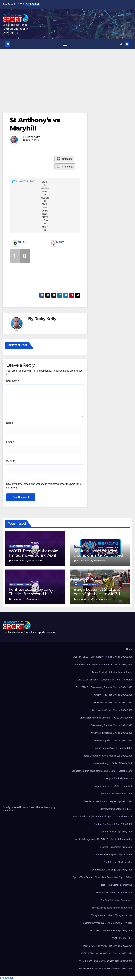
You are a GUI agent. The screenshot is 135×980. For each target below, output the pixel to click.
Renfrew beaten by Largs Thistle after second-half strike (31, 594)
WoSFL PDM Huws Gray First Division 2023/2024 (108, 946)
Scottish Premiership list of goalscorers (112, 855)
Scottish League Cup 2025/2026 (92, 840)
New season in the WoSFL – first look (113, 786)
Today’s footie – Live (102, 916)
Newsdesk (99, 561)
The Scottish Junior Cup (120, 885)
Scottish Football (124, 817)
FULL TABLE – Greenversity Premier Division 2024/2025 (104, 687)
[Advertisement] (67, 76)
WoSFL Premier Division (21, 546)
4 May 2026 (18, 561)
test (103, 885)
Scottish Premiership (122, 840)
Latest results (125, 771)
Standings (65, 167)
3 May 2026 (83, 561)
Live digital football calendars (118, 779)
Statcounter (7, 978)
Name (10, 423)
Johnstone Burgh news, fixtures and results (94, 771)
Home (129, 650)
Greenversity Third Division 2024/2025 (113, 741)
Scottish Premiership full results (116, 847)
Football (79, 546)
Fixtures (128, 680)
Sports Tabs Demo (82, 878)
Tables (129, 878)
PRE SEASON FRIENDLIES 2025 (116, 794)
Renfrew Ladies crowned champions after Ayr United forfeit (98, 555)
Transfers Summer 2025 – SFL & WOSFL (102, 923)
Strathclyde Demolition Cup (109, 878)
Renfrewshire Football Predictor (116, 809)
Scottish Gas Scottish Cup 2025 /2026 (113, 824)
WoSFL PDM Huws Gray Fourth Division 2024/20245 (106, 961)
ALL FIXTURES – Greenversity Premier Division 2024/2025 (103, 657)
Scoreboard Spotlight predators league (93, 817)
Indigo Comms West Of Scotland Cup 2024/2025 (108, 756)
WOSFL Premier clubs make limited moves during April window (33, 555)
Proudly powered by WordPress (19, 808)
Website (11, 461)
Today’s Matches (124, 916)
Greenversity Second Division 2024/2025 (112, 733)
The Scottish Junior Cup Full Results (114, 893)
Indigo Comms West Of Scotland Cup (114, 748)
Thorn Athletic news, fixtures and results (112, 908)
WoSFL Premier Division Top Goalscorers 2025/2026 (106, 969)
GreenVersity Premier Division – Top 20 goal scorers (106, 718)
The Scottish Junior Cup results (116, 900)
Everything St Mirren (111, 680)
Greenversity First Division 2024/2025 (113, 695)
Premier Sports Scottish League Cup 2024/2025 (108, 802)
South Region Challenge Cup (118, 862)
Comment (13, 381)
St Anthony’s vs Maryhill (35, 124)
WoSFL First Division (122, 938)
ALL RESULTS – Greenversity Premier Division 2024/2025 (103, 665)
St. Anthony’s (24, 243)
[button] (121, 44)
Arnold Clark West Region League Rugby (112, 672)
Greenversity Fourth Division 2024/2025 (112, 710)
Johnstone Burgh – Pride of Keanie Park (112, 763)
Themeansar (9, 811)
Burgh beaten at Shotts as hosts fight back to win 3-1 (97, 592)
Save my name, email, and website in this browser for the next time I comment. (44, 486)
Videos (129, 923)
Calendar (64, 159)
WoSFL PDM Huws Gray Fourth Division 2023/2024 (107, 953)
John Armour (101, 600)
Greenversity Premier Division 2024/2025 (112, 725)
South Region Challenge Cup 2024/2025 (112, 870)
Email (10, 442)
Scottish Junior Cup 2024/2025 (117, 832)
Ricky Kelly (33, 137)
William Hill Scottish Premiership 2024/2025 (110, 931)
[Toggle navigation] (65, 44)
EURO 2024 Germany (87, 680)
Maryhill (62, 243)
